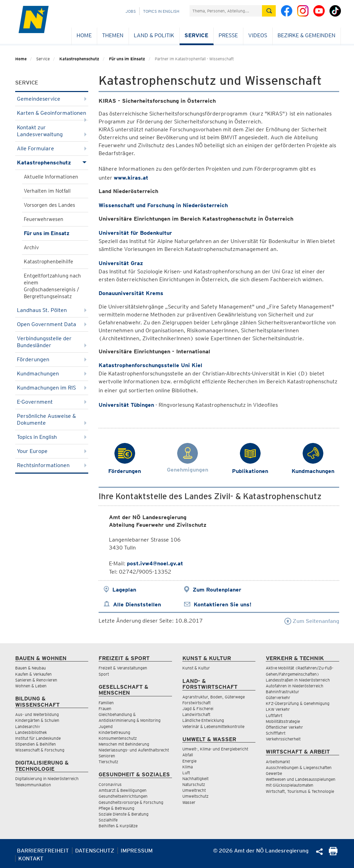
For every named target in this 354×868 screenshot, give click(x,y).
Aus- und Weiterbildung (37, 714)
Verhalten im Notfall (47, 191)
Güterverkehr (278, 698)
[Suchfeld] (226, 11)
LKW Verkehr (278, 709)
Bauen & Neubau (31, 668)
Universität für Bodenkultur (135, 233)
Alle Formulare (52, 148)
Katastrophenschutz (79, 59)
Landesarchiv (28, 726)
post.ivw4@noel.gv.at (155, 563)
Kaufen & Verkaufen (33, 674)
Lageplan (124, 590)
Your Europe (52, 451)
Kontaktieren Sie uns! (222, 604)
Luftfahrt (274, 715)
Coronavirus (110, 784)
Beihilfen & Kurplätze (118, 826)
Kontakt (31, 859)
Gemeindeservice (52, 99)
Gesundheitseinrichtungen (123, 796)
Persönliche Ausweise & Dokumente (52, 419)
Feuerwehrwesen (44, 219)
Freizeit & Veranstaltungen (123, 668)
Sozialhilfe (108, 820)
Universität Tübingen (126, 405)
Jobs (131, 11)
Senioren (107, 756)
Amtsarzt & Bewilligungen (123, 790)
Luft (186, 773)
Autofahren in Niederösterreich (295, 686)
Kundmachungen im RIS (52, 388)
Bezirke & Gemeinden (306, 35)
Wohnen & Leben (31, 686)
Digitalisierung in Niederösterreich (47, 779)
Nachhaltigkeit (195, 779)
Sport (104, 674)
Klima (188, 767)
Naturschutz (194, 784)
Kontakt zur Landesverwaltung (52, 131)
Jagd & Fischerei (198, 709)
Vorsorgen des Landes (49, 205)
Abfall (188, 755)
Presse (228, 35)
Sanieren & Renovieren (36, 680)
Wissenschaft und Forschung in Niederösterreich (163, 205)
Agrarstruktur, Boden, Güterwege (214, 697)
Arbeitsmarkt (278, 762)
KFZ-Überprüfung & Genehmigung (298, 703)
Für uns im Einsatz (127, 59)
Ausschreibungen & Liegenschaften (299, 768)
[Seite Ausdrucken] (333, 853)
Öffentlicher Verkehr (284, 727)
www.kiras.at (131, 178)
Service (196, 35)
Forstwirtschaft (196, 703)
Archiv (31, 248)
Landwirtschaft (196, 714)
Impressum (137, 851)
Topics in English (161, 11)
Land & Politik (154, 35)
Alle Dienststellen (137, 604)
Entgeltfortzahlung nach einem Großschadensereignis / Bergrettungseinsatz (52, 286)
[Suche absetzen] (269, 11)
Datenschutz (95, 851)
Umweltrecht (194, 790)
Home (84, 35)
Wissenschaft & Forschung (40, 750)
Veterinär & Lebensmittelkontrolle (213, 726)
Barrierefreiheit (43, 851)
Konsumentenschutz (118, 738)
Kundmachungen (52, 374)
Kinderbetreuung (114, 732)
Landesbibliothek (31, 732)
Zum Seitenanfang (312, 621)
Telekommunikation (33, 785)
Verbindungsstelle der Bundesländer (52, 342)
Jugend (106, 726)
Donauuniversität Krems (131, 293)
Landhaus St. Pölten (52, 310)
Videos (258, 35)
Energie (189, 761)
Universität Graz (121, 263)
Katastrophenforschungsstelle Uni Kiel (150, 365)
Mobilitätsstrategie (283, 721)
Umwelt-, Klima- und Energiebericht (215, 749)
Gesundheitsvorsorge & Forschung (131, 802)
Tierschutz (108, 762)
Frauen (105, 709)
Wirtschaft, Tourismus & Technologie (300, 791)
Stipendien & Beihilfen (36, 744)
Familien (106, 703)
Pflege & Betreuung (117, 808)
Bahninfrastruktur (282, 692)
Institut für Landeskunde (38, 738)
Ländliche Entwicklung (203, 720)
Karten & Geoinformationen (52, 115)
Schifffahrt (276, 733)
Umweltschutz (195, 796)
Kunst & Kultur (196, 668)
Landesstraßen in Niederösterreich (298, 680)
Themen (113, 35)
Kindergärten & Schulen (37, 720)
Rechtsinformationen (52, 465)
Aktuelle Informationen (51, 177)
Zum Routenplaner (217, 590)
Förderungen (52, 359)
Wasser (189, 802)
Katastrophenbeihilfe (48, 262)
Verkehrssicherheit (283, 739)
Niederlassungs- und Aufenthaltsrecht (134, 750)
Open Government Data (52, 324)
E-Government (52, 402)
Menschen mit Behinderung (124, 744)
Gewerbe (274, 773)
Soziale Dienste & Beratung (124, 814)
